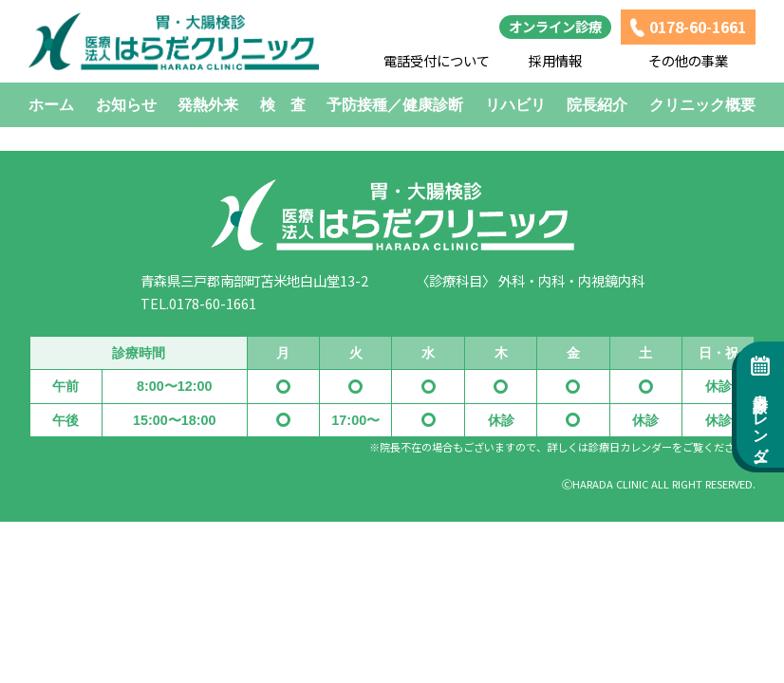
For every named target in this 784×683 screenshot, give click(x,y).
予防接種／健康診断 (395, 105)
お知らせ (126, 105)
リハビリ (515, 105)
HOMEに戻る (392, 130)
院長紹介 (597, 105)
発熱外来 (208, 105)
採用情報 (555, 60)
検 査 (283, 105)
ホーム (51, 105)
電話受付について (437, 60)
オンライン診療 (555, 26)
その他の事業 (688, 60)
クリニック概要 (702, 105)
